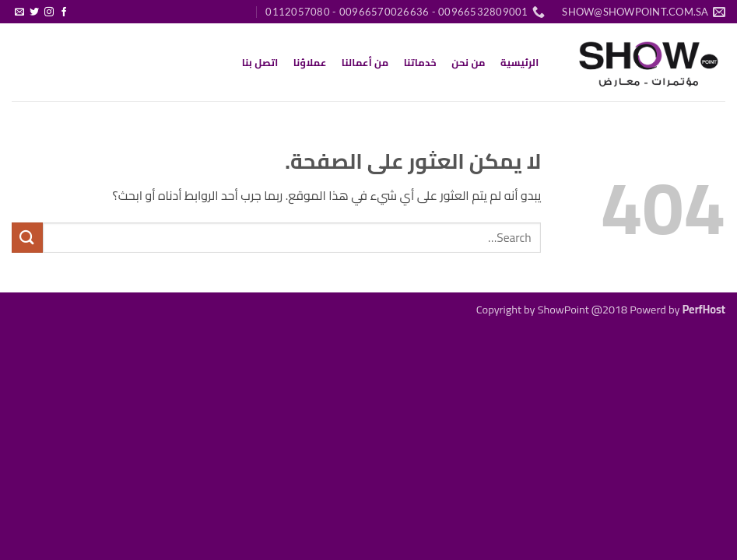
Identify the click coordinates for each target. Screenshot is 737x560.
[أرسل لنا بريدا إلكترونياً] (19, 12)
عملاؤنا (310, 62)
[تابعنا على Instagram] (49, 12)
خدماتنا (420, 62)
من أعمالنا (365, 62)
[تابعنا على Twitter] (34, 12)
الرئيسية (519, 62)
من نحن (469, 62)
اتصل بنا (260, 62)
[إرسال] (27, 238)
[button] (79, 5)
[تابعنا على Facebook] (64, 12)
